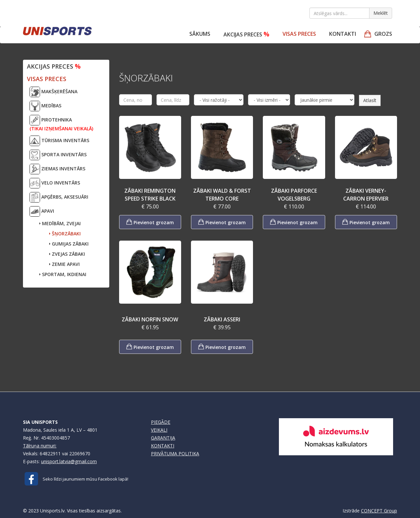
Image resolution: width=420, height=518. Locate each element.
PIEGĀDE (161, 422)
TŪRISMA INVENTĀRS (59, 141)
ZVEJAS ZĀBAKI (67, 254)
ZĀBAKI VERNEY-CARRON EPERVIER (366, 195)
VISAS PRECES (299, 34)
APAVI (42, 211)
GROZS (383, 34)
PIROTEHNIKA (61, 123)
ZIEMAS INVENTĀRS (57, 169)
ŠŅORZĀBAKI (65, 234)
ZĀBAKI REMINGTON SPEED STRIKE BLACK (150, 195)
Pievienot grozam (150, 222)
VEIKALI (159, 430)
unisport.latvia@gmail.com (69, 461)
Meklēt (381, 13)
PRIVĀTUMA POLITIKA (175, 453)
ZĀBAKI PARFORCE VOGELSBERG (294, 195)
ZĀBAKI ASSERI (222, 319)
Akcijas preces (246, 34)
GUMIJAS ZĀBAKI (69, 244)
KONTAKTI (163, 446)
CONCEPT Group (379, 511)
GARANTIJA (163, 438)
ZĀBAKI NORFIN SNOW (150, 319)
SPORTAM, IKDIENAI (63, 274)
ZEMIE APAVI (64, 264)
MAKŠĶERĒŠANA (53, 92)
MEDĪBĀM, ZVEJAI (60, 223)
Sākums (200, 34)
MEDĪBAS (45, 106)
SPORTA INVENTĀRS (58, 155)
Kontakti (343, 34)
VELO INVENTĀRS (55, 183)
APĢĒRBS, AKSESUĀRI (59, 197)
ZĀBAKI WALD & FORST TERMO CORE (222, 195)
